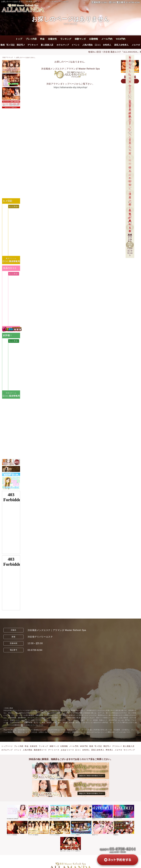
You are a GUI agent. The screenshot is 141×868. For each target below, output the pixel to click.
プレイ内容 (31, 39)
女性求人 (107, 45)
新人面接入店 (47, 45)
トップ (19, 39)
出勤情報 (94, 39)
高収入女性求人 (121, 45)
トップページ (7, 746)
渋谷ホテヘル (11, 393)
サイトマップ (129, 750)
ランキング (66, 39)
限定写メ (21, 45)
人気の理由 (87, 45)
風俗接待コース (40, 750)
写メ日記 (10, 45)
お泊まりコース (67, 750)
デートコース (54, 750)
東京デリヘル (11, 258)
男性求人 (109, 750)
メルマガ (136, 45)
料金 (42, 39)
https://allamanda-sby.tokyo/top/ (70, 87)
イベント (76, 45)
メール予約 (107, 39)
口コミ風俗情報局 (11, 261)
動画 (3, 45)
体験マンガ (80, 39)
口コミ (98, 45)
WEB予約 (121, 39)
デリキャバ (33, 45)
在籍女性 (52, 39)
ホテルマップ (63, 45)
